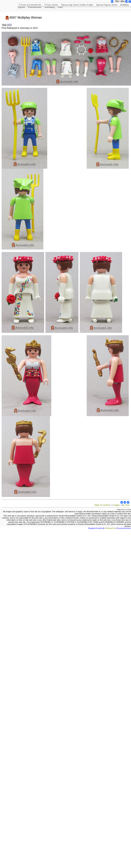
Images (116, 505)
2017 (9, 25)
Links (60, 7)
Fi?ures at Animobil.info (30, 5)
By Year (126, 505)
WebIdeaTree (110, 528)
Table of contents (102, 505)
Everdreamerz (35, 7)
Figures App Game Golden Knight (77, 5)
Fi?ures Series (51, 5)
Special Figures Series (107, 5)
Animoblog (49, 7)
